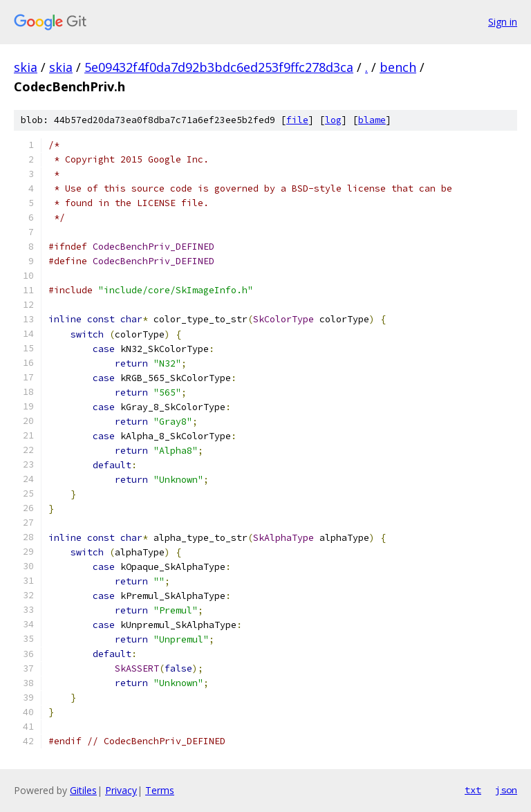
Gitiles (83, 790)
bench (398, 67)
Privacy (121, 790)
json (506, 790)
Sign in (503, 22)
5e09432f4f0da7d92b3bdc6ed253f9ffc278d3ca (219, 67)
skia (26, 67)
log (333, 120)
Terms (160, 790)
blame (372, 120)
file (297, 120)
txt (473, 790)
